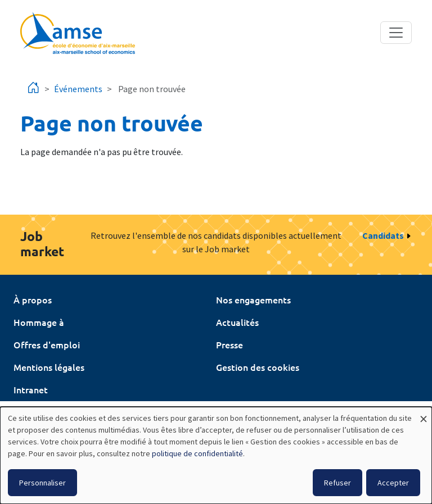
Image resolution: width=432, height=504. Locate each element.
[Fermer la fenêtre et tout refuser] (424, 414)
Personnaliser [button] (42, 483)
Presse (229, 344)
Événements (78, 89)
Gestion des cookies (258, 367)
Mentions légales (49, 367)
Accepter (393, 483)
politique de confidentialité (197, 453)
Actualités (237, 322)
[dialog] (216, 455)
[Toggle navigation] (396, 33)
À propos (33, 299)
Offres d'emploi (47, 344)
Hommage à (39, 322)
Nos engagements (253, 299)
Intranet (31, 389)
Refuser (337, 483)
